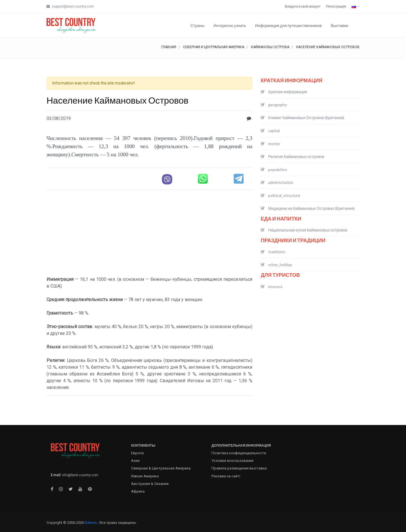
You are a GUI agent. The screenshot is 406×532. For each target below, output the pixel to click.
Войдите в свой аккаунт (303, 6)
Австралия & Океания (150, 484)
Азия (135, 461)
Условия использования (232, 461)
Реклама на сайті (226, 476)
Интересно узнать (230, 25)
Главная (169, 47)
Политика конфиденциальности (239, 453)
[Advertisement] (149, 234)
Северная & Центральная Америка (161, 468)
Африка (138, 491)
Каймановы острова (270, 47)
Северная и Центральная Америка (214, 47)
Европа (137, 453)
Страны (197, 25)
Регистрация (336, 6)
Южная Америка (145, 476)
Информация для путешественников (289, 25)
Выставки (339, 25)
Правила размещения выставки (239, 468)
